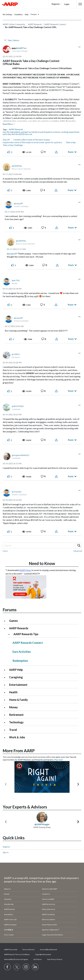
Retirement (16, 715)
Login (67, 4)
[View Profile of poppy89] (18, 203)
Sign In (6, 852)
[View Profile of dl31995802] (18, 406)
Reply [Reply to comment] (71, 190)
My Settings (7, 14)
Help (27, 14)
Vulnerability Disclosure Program (16, 959)
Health (13, 692)
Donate (7, 894)
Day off (6, 140)
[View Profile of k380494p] (17, 166)
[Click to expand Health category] (6, 693)
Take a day (71, 142)
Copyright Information (43, 954)
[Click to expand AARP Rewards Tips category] (10, 634)
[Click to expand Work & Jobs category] (6, 738)
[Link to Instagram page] (26, 967)
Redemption (20, 661)
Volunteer (8, 899)
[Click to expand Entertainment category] (6, 685)
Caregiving (16, 677)
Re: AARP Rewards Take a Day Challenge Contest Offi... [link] (31, 27)
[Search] (42, 545)
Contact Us (46, 894)
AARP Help (16, 670)
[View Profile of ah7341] (16, 280)
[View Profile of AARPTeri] (21, 48)
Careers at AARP (48, 899)
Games (13, 621)
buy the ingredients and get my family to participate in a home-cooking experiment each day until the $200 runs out (41, 133)
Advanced (78, 551)
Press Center (9, 935)
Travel (13, 730)
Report (57, 152)
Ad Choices (38, 959)
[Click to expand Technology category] (6, 723)
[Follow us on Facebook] (7, 967)
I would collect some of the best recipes (32, 140)
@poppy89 (12, 253)
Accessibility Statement (48, 949)
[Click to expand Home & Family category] (6, 700)
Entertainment (18, 685)
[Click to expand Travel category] (6, 730)
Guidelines (18, 14)
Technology (16, 722)
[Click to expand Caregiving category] (6, 678)
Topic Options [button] (13, 40)
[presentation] (6, 784)
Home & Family (18, 700)
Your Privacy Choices (55, 959)
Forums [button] (34, 14)
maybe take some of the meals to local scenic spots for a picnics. (33, 142)
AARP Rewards (16, 129)
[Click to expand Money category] (6, 708)
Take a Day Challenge (13, 145)
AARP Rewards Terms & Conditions (17, 954)
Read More (8, 124)
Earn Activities (22, 652)
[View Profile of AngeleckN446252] (21, 455)
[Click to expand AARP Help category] (6, 670)
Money (13, 707)
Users (5, 551)
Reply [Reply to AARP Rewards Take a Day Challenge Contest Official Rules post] (71, 152)
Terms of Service (28, 949)
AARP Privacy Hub (11, 949)
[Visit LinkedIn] (35, 967)
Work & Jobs (17, 737)
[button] (80, 4)
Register (6, 847)
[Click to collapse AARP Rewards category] (6, 629)
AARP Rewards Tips (26, 634)
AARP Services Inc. (49, 904)
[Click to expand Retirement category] (6, 715)
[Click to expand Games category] (6, 621)
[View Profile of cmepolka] (17, 492)
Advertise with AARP (49, 889)
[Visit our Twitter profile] (17, 967)
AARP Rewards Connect (28, 643)
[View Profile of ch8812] (16, 354)
